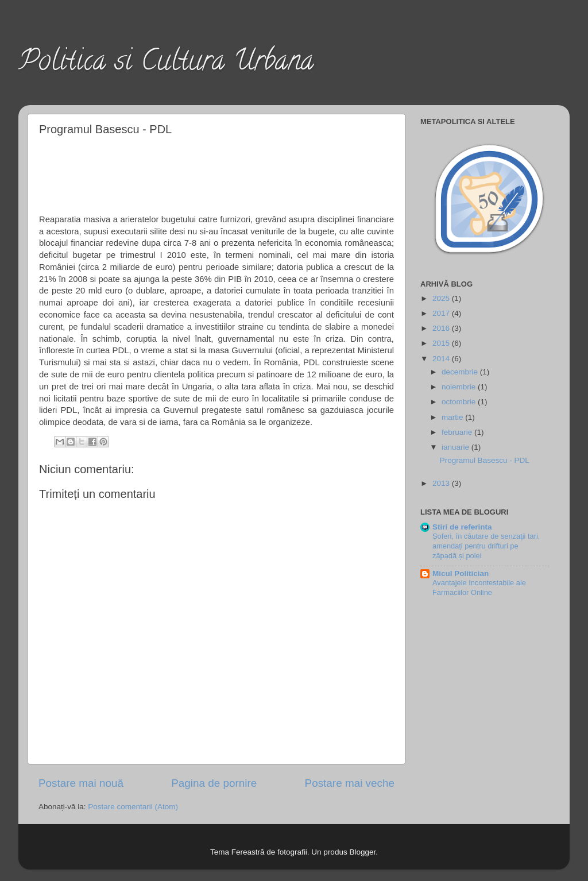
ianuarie (457, 447)
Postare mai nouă (81, 783)
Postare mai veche (350, 783)
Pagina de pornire (214, 783)
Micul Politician (461, 573)
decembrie (461, 372)
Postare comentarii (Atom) (133, 807)
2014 (442, 359)
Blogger (362, 852)
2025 (442, 298)
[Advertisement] (217, 173)
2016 (442, 328)
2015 (442, 343)
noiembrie (460, 387)
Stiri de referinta (462, 527)
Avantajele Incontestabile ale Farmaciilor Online (479, 588)
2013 (442, 483)
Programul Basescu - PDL (485, 460)
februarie (458, 432)
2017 (442, 313)
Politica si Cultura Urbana (166, 64)
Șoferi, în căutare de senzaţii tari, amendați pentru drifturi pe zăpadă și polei (486, 546)
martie (453, 417)
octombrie (460, 402)
